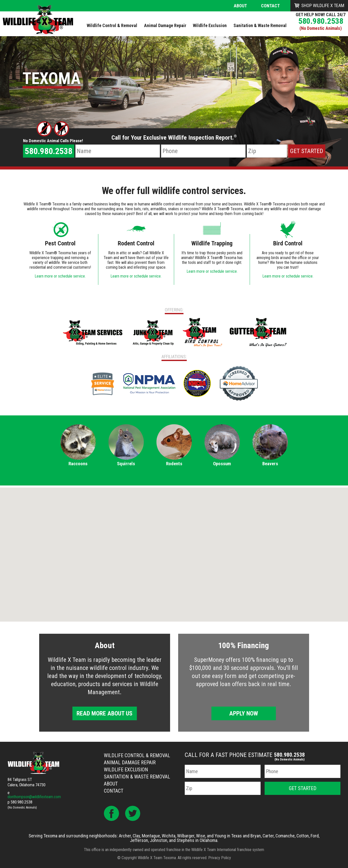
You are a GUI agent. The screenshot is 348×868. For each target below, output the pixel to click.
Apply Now (244, 713)
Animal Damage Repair (130, 763)
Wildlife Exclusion (126, 770)
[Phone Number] (203, 151)
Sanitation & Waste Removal (137, 777)
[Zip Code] (267, 151)
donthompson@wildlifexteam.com (34, 797)
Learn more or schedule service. (60, 276)
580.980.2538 (321, 21)
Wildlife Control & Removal (137, 755)
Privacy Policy (220, 858)
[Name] (118, 151)
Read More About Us (105, 713)
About (240, 6)
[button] (174, 550)
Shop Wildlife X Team (323, 5)
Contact (270, 6)
